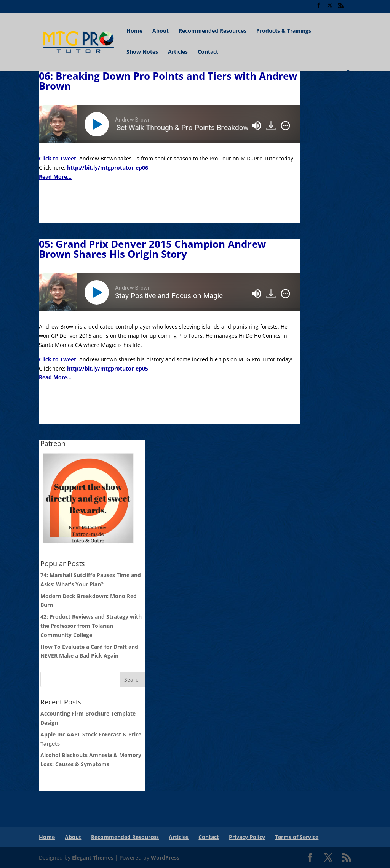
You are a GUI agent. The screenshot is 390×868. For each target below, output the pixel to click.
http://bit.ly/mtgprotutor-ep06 (108, 168)
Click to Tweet (58, 158)
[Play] (98, 124)
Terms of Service (297, 837)
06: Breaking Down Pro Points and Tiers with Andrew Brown (168, 81)
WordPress (165, 858)
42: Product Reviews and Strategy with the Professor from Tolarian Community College (91, 626)
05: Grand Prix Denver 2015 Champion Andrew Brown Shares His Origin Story (152, 249)
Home (134, 31)
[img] (285, 126)
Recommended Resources (213, 31)
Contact (208, 52)
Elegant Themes (93, 858)
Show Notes (142, 52)
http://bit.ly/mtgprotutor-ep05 (108, 368)
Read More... (55, 177)
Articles (178, 52)
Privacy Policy (247, 837)
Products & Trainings (284, 31)
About (161, 31)
